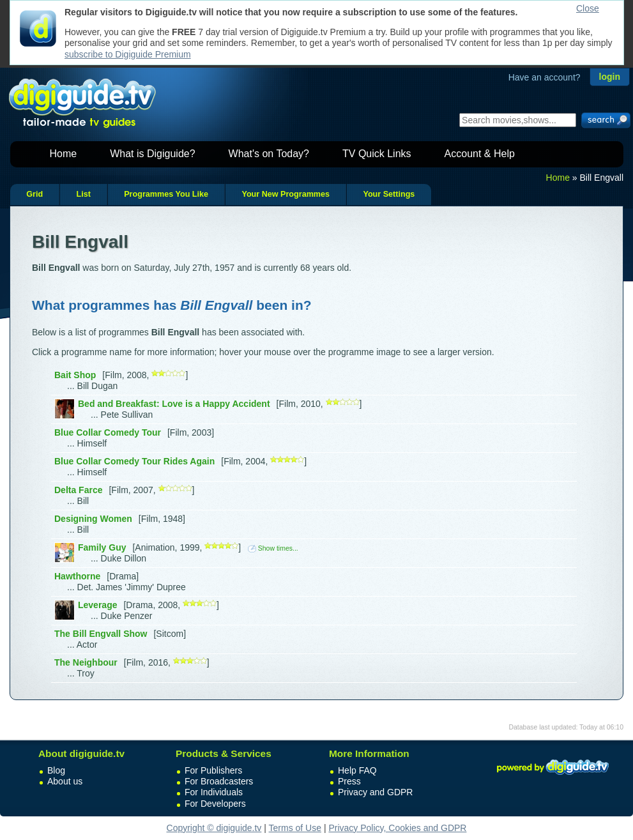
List (83, 194)
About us (65, 781)
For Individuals (214, 792)
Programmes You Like (166, 194)
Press (349, 781)
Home (64, 154)
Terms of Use (295, 828)
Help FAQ (357, 770)
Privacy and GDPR (375, 792)
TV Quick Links (377, 154)
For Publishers (213, 770)
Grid (34, 194)
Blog (56, 770)
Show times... (273, 548)
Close (588, 8)
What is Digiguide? (152, 154)
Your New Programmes (286, 194)
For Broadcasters (219, 781)
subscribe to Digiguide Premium (128, 54)
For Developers (215, 804)
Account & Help (480, 154)
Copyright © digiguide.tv (214, 828)
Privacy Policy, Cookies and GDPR (397, 828)
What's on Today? (269, 154)
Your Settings (389, 194)
